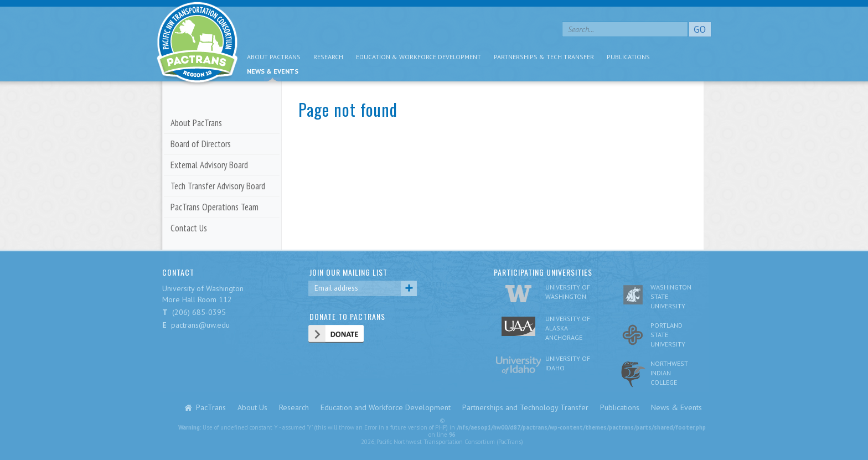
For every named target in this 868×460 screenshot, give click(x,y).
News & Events (273, 71)
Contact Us (189, 228)
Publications (628, 57)
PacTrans (211, 407)
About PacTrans (274, 57)
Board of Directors (201, 144)
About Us (252, 407)
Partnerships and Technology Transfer (525, 407)
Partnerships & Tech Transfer (544, 57)
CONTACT (178, 272)
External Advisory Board (209, 165)
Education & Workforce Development (418, 57)
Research (328, 57)
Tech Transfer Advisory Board (218, 186)
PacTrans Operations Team (215, 207)
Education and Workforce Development (386, 407)
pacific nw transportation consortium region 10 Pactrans (197, 44)
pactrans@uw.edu (200, 325)
